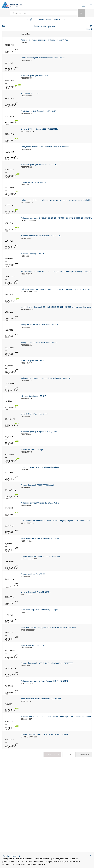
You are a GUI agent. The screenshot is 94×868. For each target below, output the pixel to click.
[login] (83, 5)
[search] (44, 13)
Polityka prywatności (11, 856)
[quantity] (65, 754)
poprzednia (52, 754)
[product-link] (47, 45)
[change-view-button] (4, 27)
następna (84, 754)
